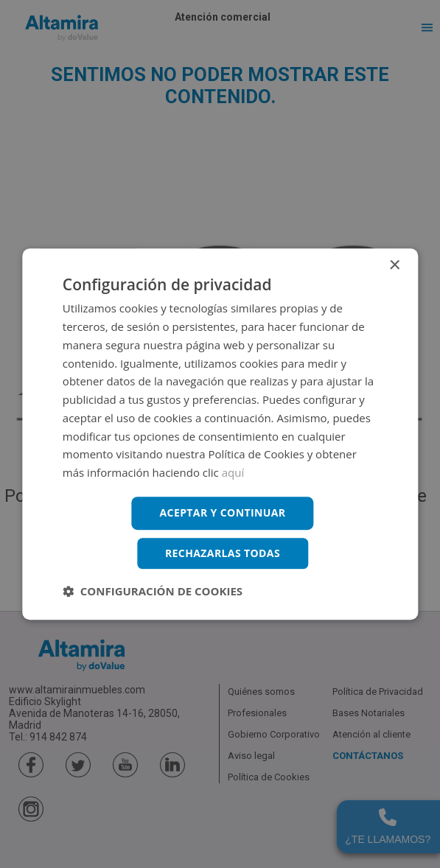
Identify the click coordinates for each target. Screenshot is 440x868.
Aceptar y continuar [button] (223, 512)
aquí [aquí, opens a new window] (233, 472)
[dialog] (220, 434)
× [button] (394, 266)
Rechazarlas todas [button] (223, 553)
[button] (153, 591)
